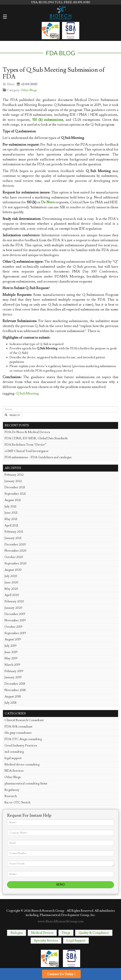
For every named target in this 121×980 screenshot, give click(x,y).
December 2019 (15, 614)
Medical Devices (42, 933)
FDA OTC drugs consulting (23, 739)
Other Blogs (29, 90)
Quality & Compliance (94, 933)
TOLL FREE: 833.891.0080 (72, 2)
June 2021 (11, 513)
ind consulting (14, 752)
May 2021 (11, 519)
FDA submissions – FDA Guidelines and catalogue (38, 457)
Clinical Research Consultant (24, 720)
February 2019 (14, 671)
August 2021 (13, 500)
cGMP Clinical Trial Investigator (26, 451)
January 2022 (13, 481)
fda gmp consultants (18, 733)
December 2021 (15, 487)
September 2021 (15, 494)
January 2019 (13, 677)
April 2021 (11, 525)
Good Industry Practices (21, 746)
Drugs (66, 933)
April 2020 (12, 595)
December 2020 (15, 544)
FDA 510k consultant (18, 727)
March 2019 (12, 665)
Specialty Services (46, 941)
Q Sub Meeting (27, 394)
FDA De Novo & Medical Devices (27, 432)
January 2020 (13, 608)
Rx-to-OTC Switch (17, 802)
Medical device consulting (22, 765)
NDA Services (14, 771)
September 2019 (15, 633)
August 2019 (13, 639)
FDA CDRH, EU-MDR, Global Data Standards (36, 438)
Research (11, 796)
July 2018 (10, 703)
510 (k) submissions (48, 120)
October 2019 (13, 627)
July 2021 (10, 506)
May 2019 (11, 658)
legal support (13, 758)
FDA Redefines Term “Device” (25, 445)
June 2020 (11, 582)
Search (12, 415)
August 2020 (13, 570)
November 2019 (15, 620)
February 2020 (14, 601)
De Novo (48, 202)
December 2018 (15, 684)
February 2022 (14, 475)
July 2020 (11, 576)
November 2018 (15, 690)
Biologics (17, 933)
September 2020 (16, 563)
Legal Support (76, 941)
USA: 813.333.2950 (43, 2)
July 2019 (11, 646)
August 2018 (13, 697)
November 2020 (15, 551)
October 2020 (14, 557)
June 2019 (11, 652)
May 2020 (11, 589)
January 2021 (13, 538)
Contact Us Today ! (61, 974)
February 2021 (14, 532)
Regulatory (12, 790)
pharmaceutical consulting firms (26, 783)
